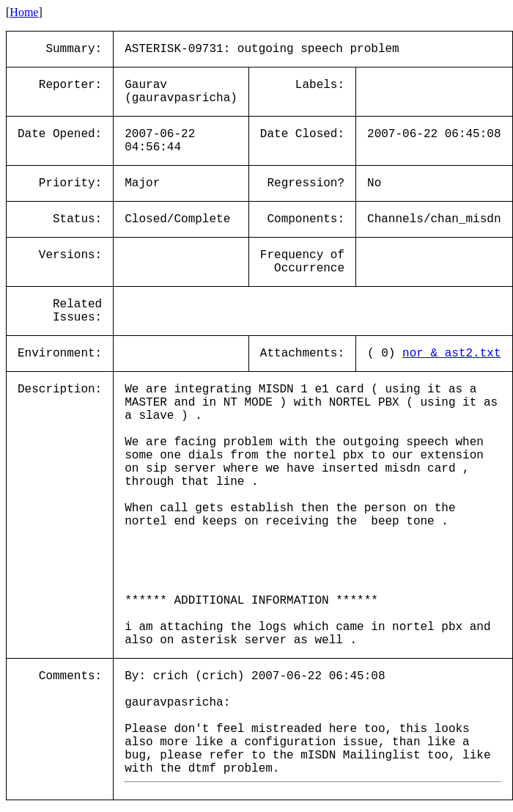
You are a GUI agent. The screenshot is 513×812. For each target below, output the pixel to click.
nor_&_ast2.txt (451, 354)
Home (24, 12)
